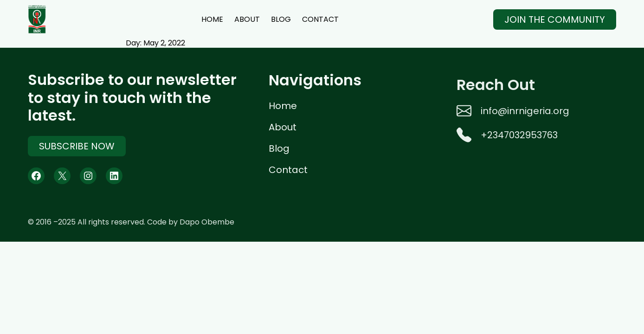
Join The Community (555, 19)
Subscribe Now (77, 147)
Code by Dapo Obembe (191, 222)
